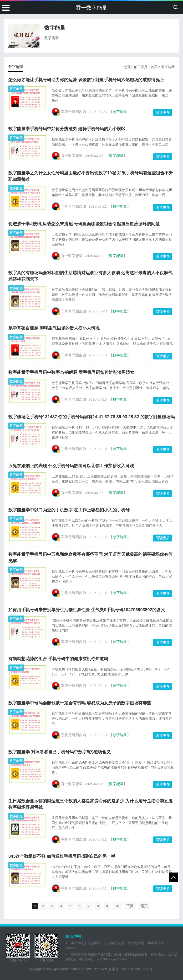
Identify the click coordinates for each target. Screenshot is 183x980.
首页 (154, 67)
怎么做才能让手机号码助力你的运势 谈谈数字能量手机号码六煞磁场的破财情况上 (86, 80)
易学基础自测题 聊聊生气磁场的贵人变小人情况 (54, 328)
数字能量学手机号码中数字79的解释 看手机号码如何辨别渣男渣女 (71, 372)
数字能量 (168, 67)
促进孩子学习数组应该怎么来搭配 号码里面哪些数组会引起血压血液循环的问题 (84, 224)
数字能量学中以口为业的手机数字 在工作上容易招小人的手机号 (69, 510)
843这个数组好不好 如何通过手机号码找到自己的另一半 (62, 856)
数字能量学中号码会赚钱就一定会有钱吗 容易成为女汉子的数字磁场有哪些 (80, 703)
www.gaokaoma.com (61, 969)
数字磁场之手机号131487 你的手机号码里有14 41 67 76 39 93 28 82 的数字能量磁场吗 (91, 417)
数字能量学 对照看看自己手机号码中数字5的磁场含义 (59, 752)
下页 (130, 906)
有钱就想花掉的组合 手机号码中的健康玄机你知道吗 (58, 659)
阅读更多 (163, 112)
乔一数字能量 (91, 8)
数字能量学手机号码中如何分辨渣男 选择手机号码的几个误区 (67, 129)
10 (117, 906)
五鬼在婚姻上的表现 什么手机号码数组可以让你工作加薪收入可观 (71, 466)
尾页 (144, 906)
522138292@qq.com (111, 959)
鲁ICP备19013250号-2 (139, 969)
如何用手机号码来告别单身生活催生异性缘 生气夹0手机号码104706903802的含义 (87, 610)
